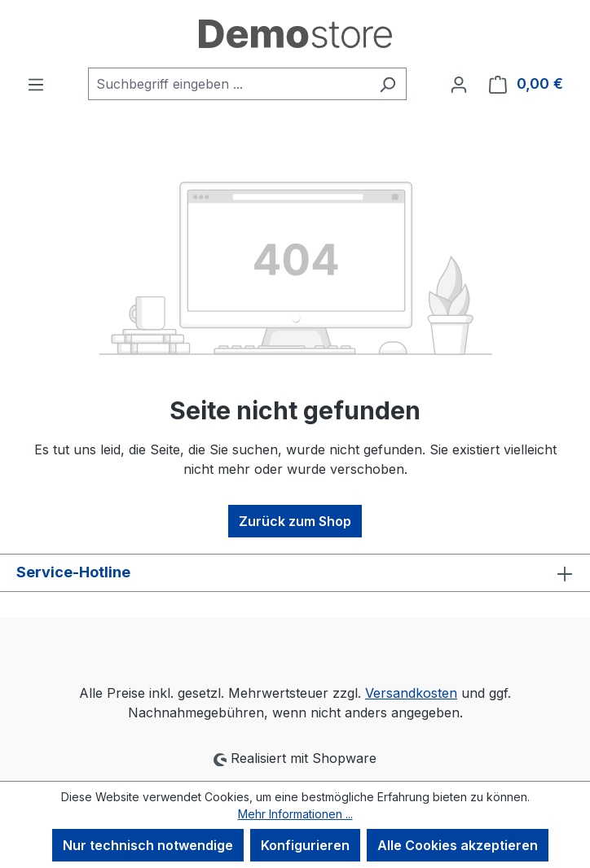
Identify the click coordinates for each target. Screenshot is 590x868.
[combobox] (229, 84)
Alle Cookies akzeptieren (458, 845)
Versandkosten (411, 693)
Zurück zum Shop (295, 521)
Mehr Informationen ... (295, 814)
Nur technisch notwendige (148, 845)
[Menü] (36, 84)
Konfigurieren (305, 845)
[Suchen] (387, 84)
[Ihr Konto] (459, 84)
